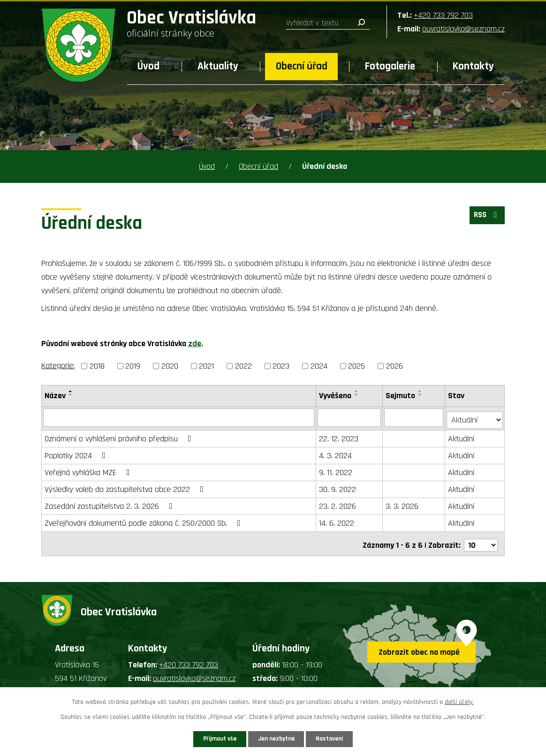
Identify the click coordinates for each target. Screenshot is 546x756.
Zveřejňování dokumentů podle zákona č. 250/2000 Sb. (144, 521)
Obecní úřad (302, 66)
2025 (356, 366)
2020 (170, 366)
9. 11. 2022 (336, 470)
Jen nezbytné (277, 738)
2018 (97, 366)
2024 (319, 366)
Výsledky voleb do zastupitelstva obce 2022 (126, 487)
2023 (281, 366)
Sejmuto (401, 396)
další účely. (459, 701)
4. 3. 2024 (336, 453)
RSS (485, 217)
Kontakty (473, 66)
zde (195, 344)
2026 (394, 366)
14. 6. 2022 (337, 521)
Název (55, 396)
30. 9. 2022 (338, 487)
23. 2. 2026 (338, 504)
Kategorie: (58, 366)
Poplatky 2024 (77, 453)
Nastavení (338, 738)
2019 (133, 366)
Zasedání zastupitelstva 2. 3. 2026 (110, 504)
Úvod (148, 66)
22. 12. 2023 (339, 436)
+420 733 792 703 (443, 15)
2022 (243, 366)
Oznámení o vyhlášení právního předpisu (120, 436)
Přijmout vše (211, 738)
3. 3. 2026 (402, 504)
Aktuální (462, 436)
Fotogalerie (390, 66)
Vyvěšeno (336, 396)
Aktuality (218, 66)
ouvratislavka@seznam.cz (463, 29)
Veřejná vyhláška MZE (89, 470)
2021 (206, 366)
